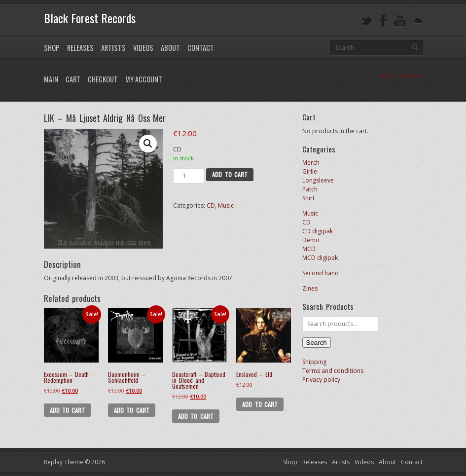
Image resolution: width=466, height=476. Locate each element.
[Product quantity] (189, 176)
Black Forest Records (90, 18)
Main (51, 79)
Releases (80, 48)
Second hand (321, 273)
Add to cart (230, 174)
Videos (143, 48)
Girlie (310, 171)
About (170, 48)
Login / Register (401, 76)
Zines (310, 288)
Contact (201, 48)
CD (211, 205)
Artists (113, 48)
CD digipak (318, 231)
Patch (310, 189)
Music (226, 205)
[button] (148, 144)
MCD (309, 249)
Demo (311, 240)
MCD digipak (320, 258)
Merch (311, 163)
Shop (52, 48)
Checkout (103, 79)
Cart (73, 79)
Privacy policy (321, 380)
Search (317, 343)
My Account (144, 79)
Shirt (308, 198)
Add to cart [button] (68, 410)
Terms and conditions (333, 371)
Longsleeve (318, 180)
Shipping (314, 362)
